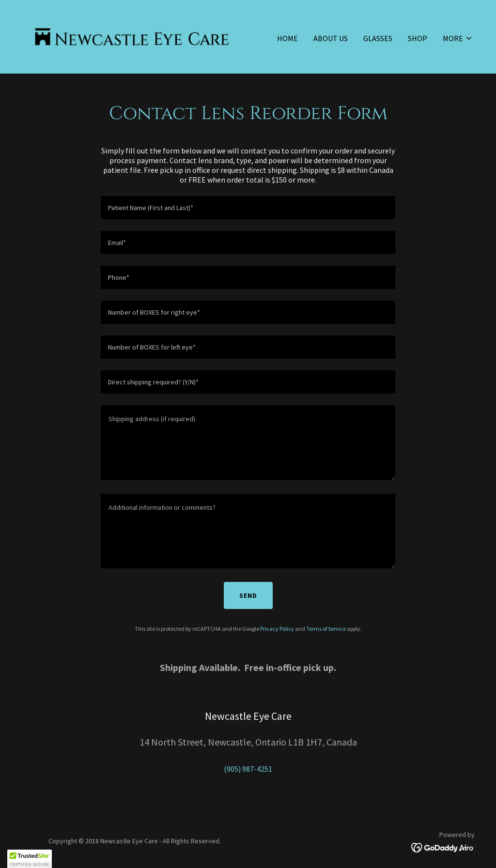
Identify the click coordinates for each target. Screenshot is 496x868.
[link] (132, 36)
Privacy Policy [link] (277, 629)
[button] (458, 38)
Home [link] (287, 38)
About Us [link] (331, 38)
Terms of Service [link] (326, 629)
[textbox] (248, 208)
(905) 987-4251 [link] (248, 769)
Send (248, 595)
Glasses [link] (378, 38)
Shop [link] (418, 38)
